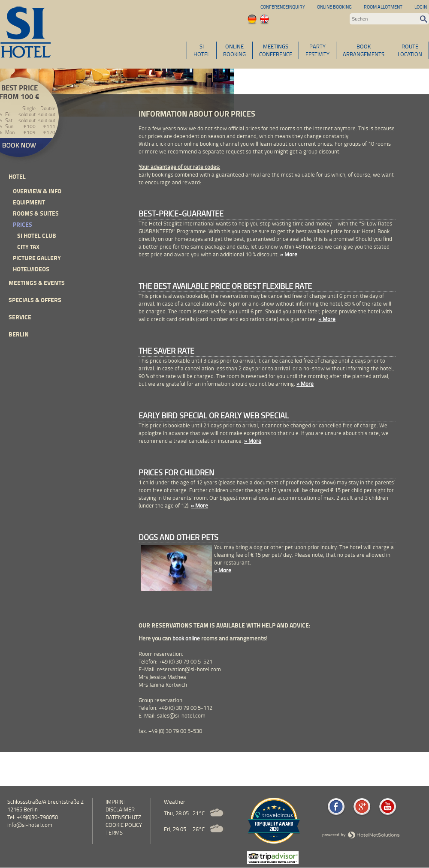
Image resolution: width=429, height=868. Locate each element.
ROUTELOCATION (410, 50)
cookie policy (124, 825)
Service (20, 317)
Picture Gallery (37, 258)
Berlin (19, 334)
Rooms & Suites (36, 213)
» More (289, 254)
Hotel (17, 176)
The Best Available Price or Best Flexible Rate (225, 286)
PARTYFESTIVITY (317, 50)
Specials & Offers (35, 300)
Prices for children (176, 472)
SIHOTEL (202, 50)
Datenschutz (123, 817)
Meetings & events (37, 283)
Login (421, 7)
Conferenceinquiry (283, 7)
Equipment (29, 202)
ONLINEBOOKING (234, 50)
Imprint (116, 802)
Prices (23, 224)
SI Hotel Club (37, 236)
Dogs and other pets (178, 537)
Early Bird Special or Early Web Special (214, 415)
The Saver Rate (166, 351)
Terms (114, 832)
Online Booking (334, 7)
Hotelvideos (31, 269)
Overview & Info (37, 191)
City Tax (28, 247)
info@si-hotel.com (30, 825)
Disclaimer (120, 809)
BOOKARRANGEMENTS (364, 50)
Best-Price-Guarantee (181, 213)
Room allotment (383, 7)
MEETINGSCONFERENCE (276, 50)
